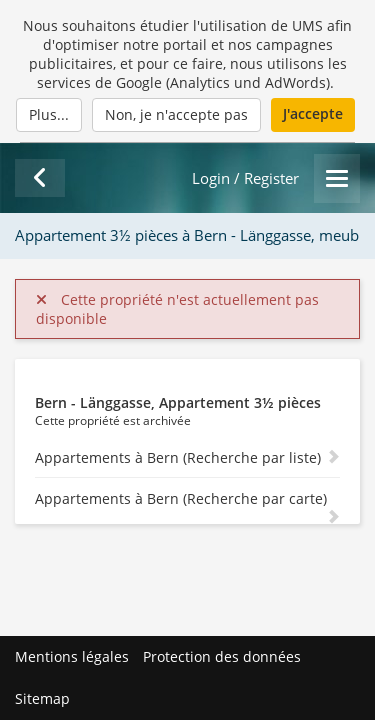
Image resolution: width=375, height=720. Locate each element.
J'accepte (313, 113)
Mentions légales (72, 656)
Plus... (49, 114)
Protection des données (222, 656)
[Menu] (337, 178)
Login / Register (245, 178)
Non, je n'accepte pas (176, 114)
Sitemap (42, 698)
